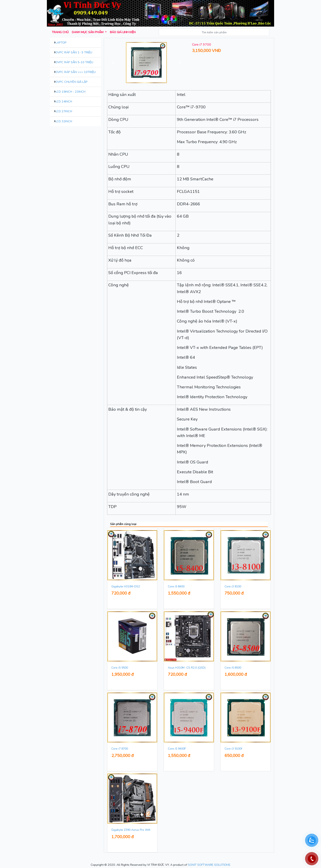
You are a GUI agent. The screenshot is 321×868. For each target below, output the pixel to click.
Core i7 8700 (120, 749)
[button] (113, 63)
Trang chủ (60, 32)
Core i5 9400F (177, 749)
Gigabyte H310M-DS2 (126, 586)
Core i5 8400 (176, 586)
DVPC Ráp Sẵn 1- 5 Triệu (74, 52)
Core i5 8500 (233, 668)
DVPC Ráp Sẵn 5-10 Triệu (74, 62)
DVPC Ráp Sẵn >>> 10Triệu (76, 72)
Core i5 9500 (120, 668)
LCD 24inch (64, 101)
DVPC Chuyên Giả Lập (72, 82)
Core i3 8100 (233, 586)
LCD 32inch (64, 121)
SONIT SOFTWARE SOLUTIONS (209, 865)
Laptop (61, 43)
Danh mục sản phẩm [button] (88, 32)
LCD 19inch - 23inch (70, 92)
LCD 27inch (64, 111)
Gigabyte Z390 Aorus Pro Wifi (131, 830)
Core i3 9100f (233, 749)
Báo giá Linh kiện (123, 32)
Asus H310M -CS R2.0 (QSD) (187, 668)
